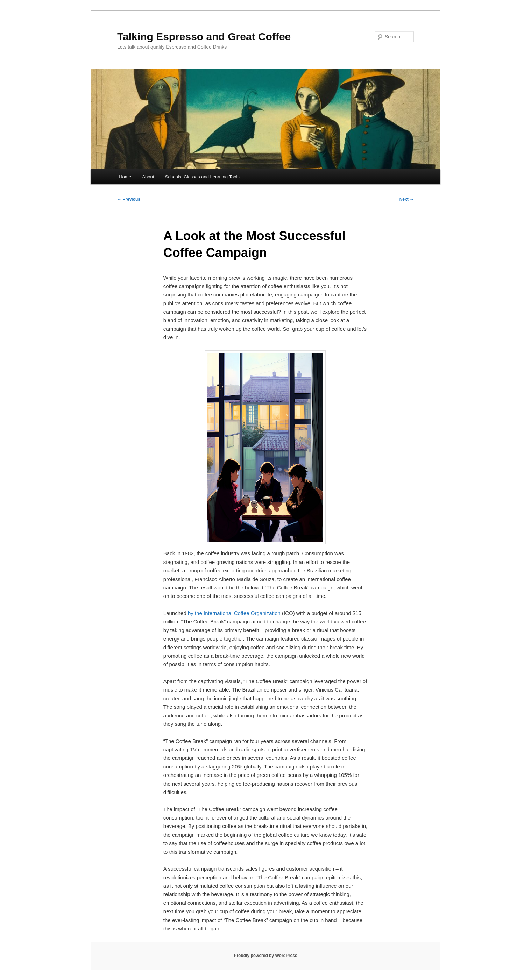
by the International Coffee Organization (234, 613)
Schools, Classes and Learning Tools (202, 177)
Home (125, 177)
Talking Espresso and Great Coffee (204, 37)
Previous (129, 199)
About (148, 177)
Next (407, 199)
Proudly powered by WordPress (265, 956)
